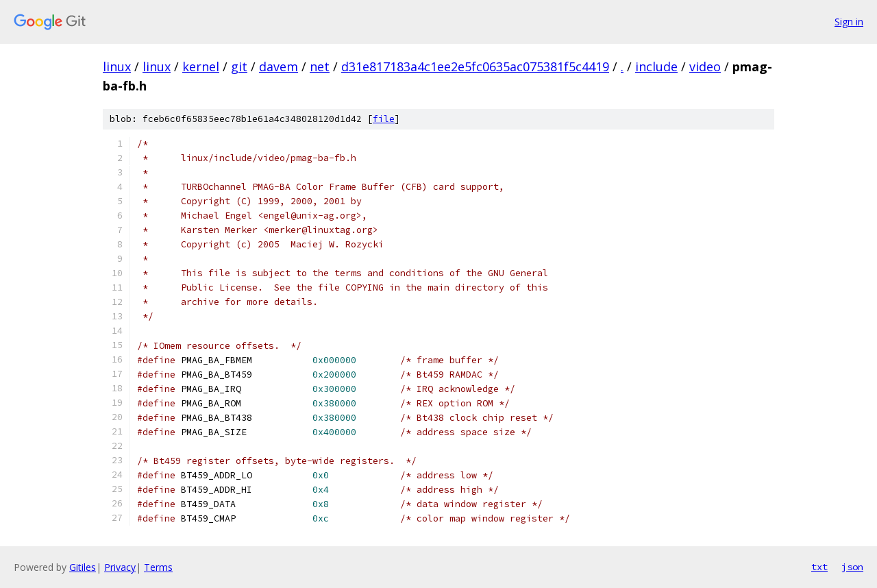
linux (117, 66)
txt (819, 567)
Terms (158, 567)
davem (279, 66)
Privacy (120, 567)
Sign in (849, 22)
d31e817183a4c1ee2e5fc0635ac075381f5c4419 (475, 66)
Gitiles (83, 567)
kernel (201, 66)
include (656, 66)
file (384, 119)
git (239, 66)
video (705, 66)
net (320, 66)
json (852, 567)
